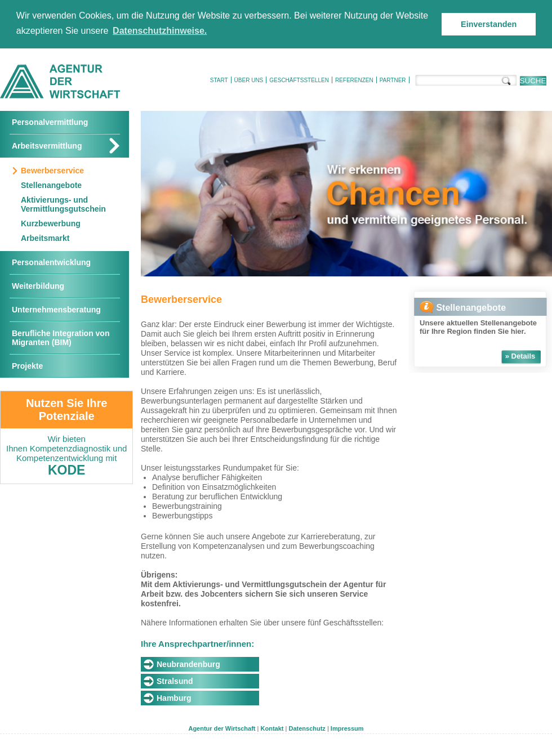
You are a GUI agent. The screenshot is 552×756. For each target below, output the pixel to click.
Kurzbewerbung (51, 223)
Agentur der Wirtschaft (222, 728)
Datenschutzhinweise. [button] (160, 31)
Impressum (347, 728)
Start (219, 80)
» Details (520, 356)
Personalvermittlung (50, 122)
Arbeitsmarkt (45, 238)
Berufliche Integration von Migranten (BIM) (61, 338)
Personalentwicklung (51, 262)
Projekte (27, 366)
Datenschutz (307, 728)
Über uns (249, 80)
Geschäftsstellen (299, 80)
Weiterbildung (38, 286)
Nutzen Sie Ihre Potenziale (66, 410)
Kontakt (272, 728)
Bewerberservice (52, 171)
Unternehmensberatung (56, 310)
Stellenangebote (51, 185)
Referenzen (354, 80)
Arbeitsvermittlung (47, 146)
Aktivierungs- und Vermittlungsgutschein (63, 204)
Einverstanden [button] (489, 24)
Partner (393, 80)
